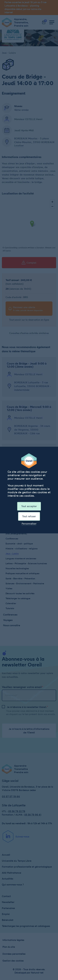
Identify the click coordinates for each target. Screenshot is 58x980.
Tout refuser (29, 516)
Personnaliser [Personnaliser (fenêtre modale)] (29, 524)
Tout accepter (29, 506)
